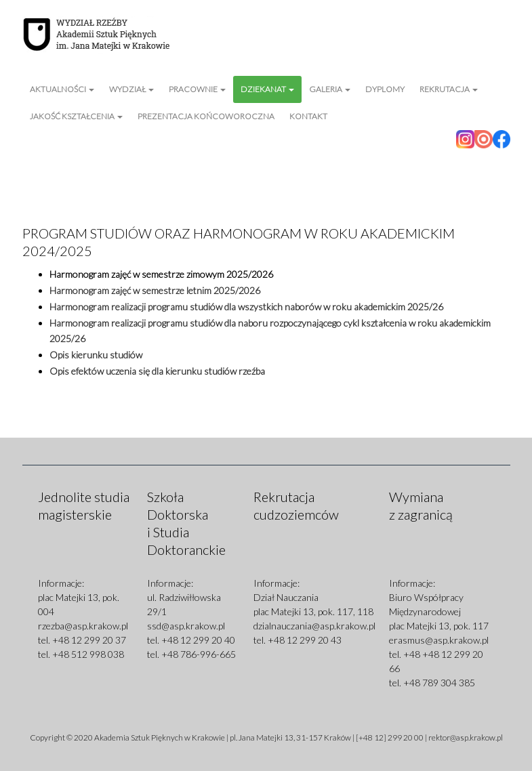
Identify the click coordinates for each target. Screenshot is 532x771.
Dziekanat (267, 89)
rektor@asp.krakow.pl (466, 737)
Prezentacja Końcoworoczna (206, 116)
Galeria (330, 89)
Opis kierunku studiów (96, 355)
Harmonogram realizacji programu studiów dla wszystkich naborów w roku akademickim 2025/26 (246, 307)
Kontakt (308, 116)
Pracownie (197, 89)
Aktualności (62, 89)
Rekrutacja (449, 89)
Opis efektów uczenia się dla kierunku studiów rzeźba (157, 371)
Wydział (131, 89)
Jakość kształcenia (76, 116)
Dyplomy (385, 89)
